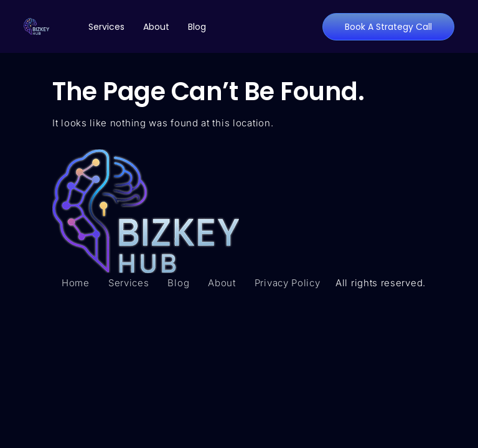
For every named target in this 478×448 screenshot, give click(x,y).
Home (76, 283)
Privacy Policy (288, 283)
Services (106, 27)
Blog (197, 27)
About (156, 27)
